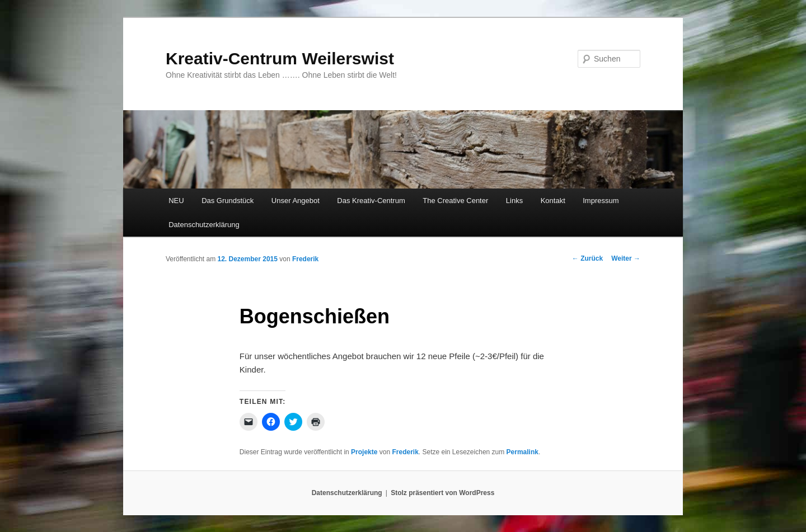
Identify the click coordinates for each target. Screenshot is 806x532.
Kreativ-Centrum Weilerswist (280, 58)
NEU (176, 201)
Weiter (626, 258)
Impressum (601, 201)
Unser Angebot (296, 201)
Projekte (364, 452)
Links (514, 201)
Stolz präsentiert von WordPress (442, 493)
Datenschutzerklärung (204, 225)
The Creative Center (455, 201)
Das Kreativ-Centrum (371, 201)
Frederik (305, 259)
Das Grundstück (228, 201)
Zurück (587, 258)
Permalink (523, 452)
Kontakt (553, 201)
